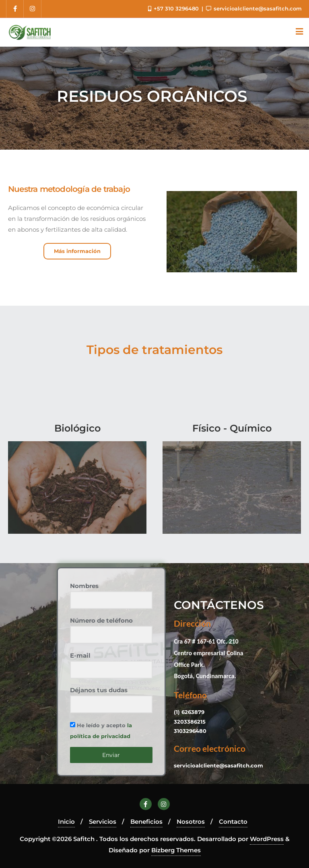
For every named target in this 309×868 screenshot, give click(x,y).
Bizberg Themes (176, 850)
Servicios (103, 822)
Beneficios (146, 822)
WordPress (267, 839)
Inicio (66, 822)
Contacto (233, 822)
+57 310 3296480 (174, 8)
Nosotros (191, 822)
